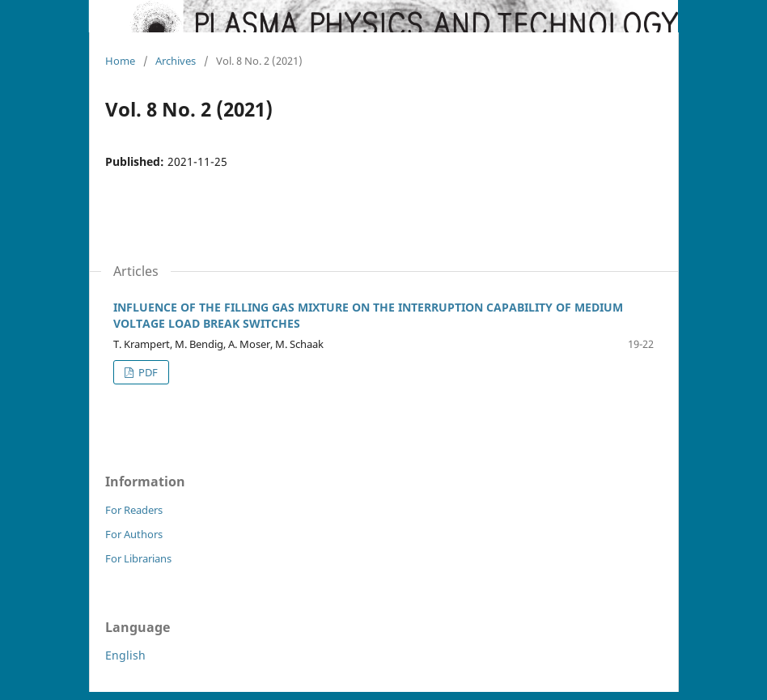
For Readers (134, 510)
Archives (176, 61)
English (125, 655)
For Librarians (138, 558)
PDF (147, 372)
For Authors (134, 534)
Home (120, 61)
